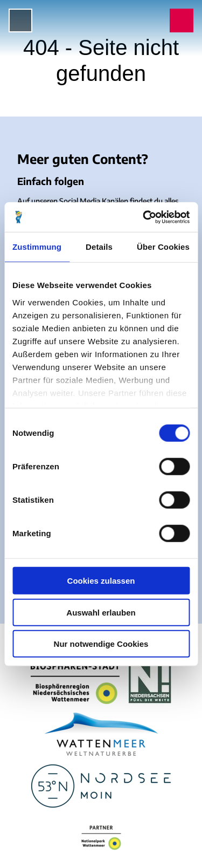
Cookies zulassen (101, 581)
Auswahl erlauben (101, 612)
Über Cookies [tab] (163, 247)
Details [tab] (99, 247)
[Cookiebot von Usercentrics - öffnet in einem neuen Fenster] (144, 217)
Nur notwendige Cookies (101, 644)
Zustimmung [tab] (37, 247)
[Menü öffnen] (20, 20)
